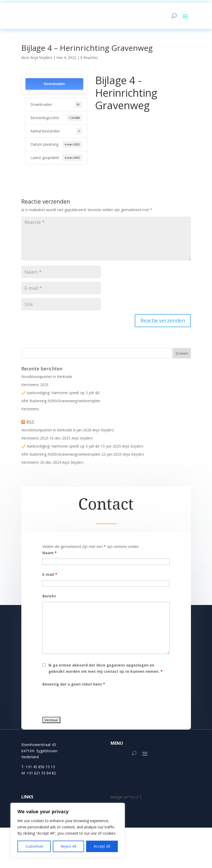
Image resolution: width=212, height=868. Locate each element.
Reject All (68, 846)
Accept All (102, 846)
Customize (34, 846)
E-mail (50, 577)
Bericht (49, 599)
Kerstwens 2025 (35, 387)
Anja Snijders (41, 60)
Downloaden (54, 86)
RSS (30, 425)
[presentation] (82, 703)
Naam (50, 555)
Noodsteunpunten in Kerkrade (47, 379)
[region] (68, 830)
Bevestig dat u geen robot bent (74, 687)
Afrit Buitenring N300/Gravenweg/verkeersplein (61, 403)
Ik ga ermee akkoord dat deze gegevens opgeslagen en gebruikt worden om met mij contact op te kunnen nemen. (105, 671)
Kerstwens (30, 411)
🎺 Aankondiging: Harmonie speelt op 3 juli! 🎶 (60, 395)
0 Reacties (89, 60)
